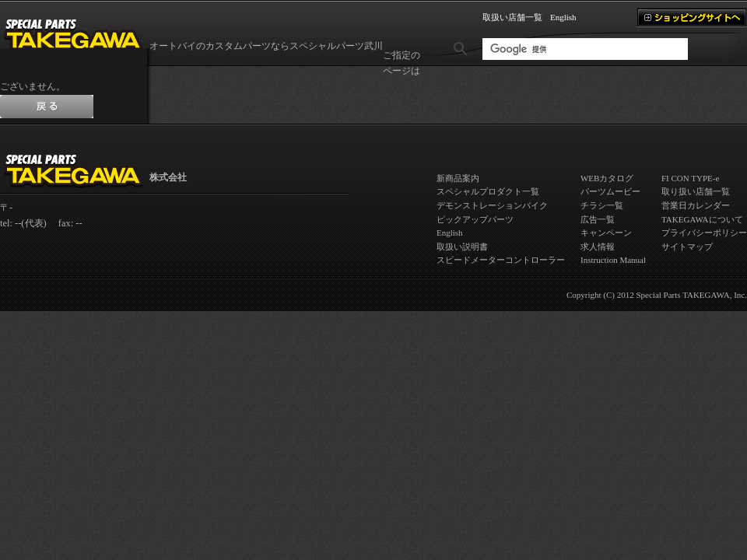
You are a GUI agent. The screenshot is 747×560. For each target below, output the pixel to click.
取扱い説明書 (462, 247)
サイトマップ (687, 247)
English (563, 17)
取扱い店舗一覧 (512, 17)
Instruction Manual (613, 260)
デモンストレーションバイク (492, 205)
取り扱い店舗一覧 (696, 191)
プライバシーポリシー (704, 233)
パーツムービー (610, 191)
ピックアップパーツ (475, 219)
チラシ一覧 (602, 205)
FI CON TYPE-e (690, 178)
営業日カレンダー (696, 205)
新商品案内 (458, 178)
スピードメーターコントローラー (501, 260)
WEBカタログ (607, 178)
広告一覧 (598, 219)
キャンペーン (606, 233)
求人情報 (598, 247)
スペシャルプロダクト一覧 (488, 191)
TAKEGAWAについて (702, 219)
